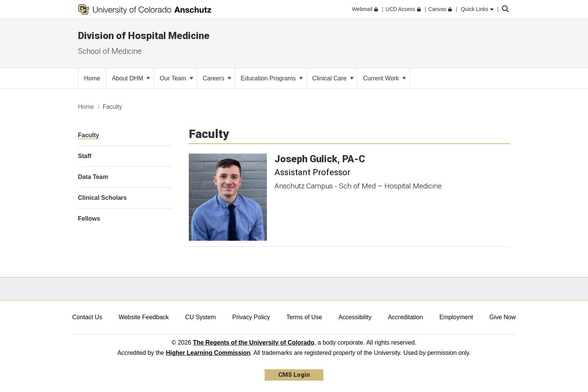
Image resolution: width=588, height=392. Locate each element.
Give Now (503, 317)
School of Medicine (110, 51)
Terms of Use (304, 317)
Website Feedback (144, 317)
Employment (456, 317)
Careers (217, 78)
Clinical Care (333, 78)
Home (86, 107)
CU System (200, 317)
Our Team (176, 78)
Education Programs (272, 78)
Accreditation (405, 317)
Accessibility (355, 317)
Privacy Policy (251, 317)
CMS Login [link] (294, 375)
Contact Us (87, 317)
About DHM (131, 78)
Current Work (385, 78)
